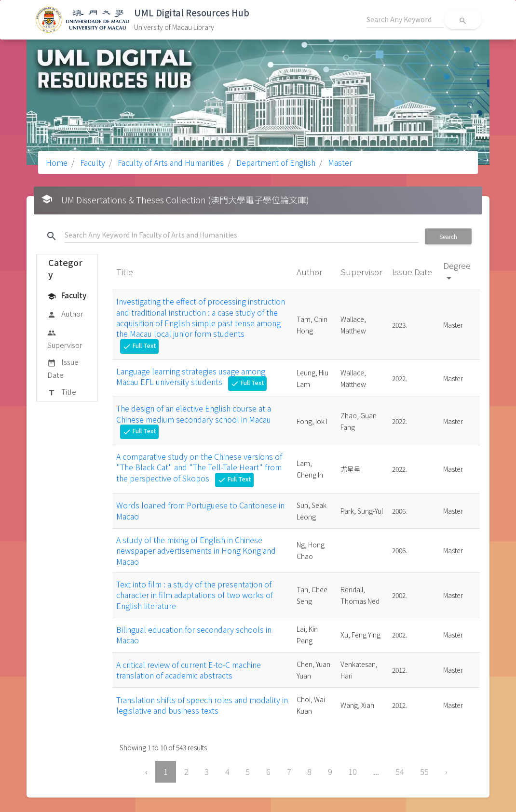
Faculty (92, 162)
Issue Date (63, 368)
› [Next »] (446, 772)
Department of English (275, 162)
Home (57, 162)
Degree (457, 271)
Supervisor (65, 339)
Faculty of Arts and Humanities (170, 162)
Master (339, 162)
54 (400, 772)
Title (62, 392)
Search (448, 236)
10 (353, 772)
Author (65, 314)
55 (424, 772)
